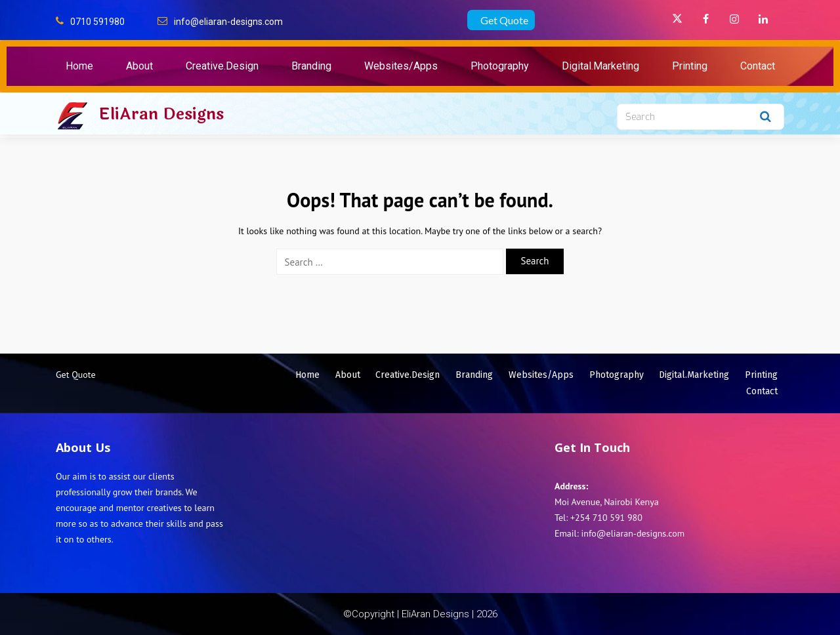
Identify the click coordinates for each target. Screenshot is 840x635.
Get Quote (504, 20)
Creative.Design (222, 66)
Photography (500, 66)
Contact (758, 66)
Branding (311, 66)
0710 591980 (97, 22)
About (139, 66)
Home (79, 66)
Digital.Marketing (600, 66)
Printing (690, 66)
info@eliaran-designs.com (228, 22)
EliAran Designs (161, 114)
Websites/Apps (401, 66)
